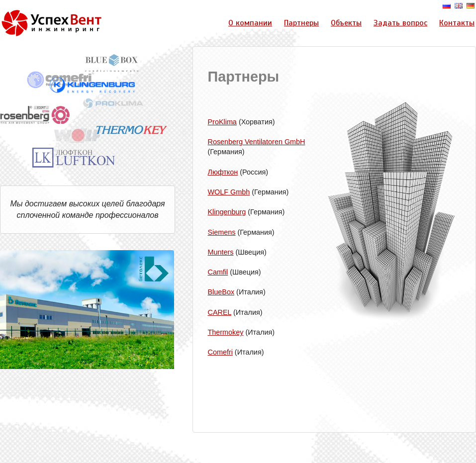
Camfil (218, 272)
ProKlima (222, 122)
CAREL (220, 312)
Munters (221, 252)
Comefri (220, 352)
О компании (250, 23)
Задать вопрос (400, 23)
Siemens (222, 232)
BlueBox (221, 292)
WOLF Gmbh (229, 192)
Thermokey (226, 332)
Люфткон (223, 172)
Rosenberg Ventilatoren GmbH (257, 142)
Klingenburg (227, 212)
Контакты (457, 23)
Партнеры (301, 23)
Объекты (346, 23)
